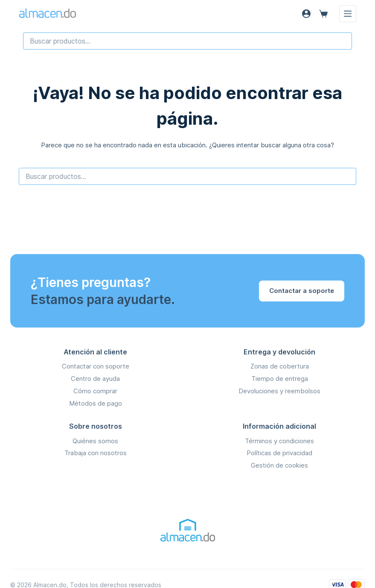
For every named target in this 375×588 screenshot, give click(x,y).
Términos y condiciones (279, 441)
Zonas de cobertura (280, 366)
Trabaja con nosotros (96, 453)
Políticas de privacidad (279, 453)
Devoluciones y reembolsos (279, 391)
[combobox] (187, 41)
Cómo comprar (95, 391)
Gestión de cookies (279, 465)
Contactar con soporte (96, 366)
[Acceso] (306, 14)
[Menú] (348, 14)
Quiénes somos (95, 441)
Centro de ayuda (95, 379)
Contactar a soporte (302, 291)
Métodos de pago (96, 403)
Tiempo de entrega (280, 379)
